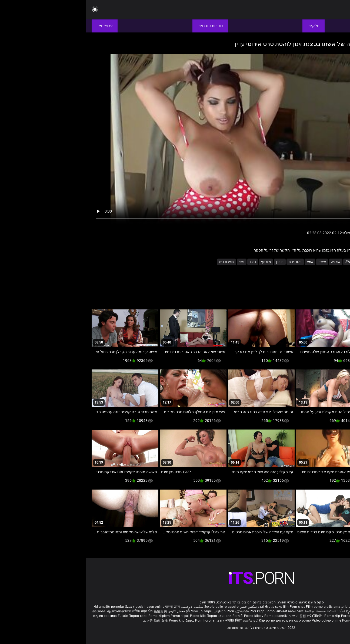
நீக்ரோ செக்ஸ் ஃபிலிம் (235, 611)
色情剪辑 (74, 611)
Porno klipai (94, 616)
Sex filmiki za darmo (289, 616)
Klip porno (181, 620)
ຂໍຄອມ (104, 620)
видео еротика (19, 616)
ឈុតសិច (61, 611)
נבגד (166, 262)
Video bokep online (240, 620)
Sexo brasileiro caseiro (135, 607)
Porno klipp (264, 616)
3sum (295, 262)
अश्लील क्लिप (148, 620)
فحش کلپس (90, 611)
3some (310, 262)
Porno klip (112, 616)
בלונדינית (209, 262)
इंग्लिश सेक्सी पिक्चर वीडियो (295, 611)
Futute (37, 616)
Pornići (152, 616)
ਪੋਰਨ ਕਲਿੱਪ (47, 611)
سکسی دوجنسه (106, 607)
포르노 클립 (212, 616)
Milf (282, 262)
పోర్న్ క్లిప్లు (320, 611)
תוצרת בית (140, 262)
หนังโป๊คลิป (230, 616)
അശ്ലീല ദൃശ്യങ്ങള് (22, 611)
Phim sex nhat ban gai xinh (286, 607)
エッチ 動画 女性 (69, 620)
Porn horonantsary (124, 620)
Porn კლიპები (152, 611)
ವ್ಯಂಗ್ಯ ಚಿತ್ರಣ (269, 611)
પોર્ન (256, 611)
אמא (224, 262)
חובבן (194, 262)
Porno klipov (168, 616)
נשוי (155, 262)
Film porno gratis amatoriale (242, 607)
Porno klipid (266, 620)
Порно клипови (133, 616)
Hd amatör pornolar (23, 607)
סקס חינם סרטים (202, 620)
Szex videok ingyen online (59, 607)
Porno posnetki (190, 616)
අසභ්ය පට (165, 620)
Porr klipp (171, 611)
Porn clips (212, 607)
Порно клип (52, 616)
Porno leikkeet (191, 611)
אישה (236, 262)
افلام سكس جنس (166, 607)
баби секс (210, 611)
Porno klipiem (73, 616)
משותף (180, 262)
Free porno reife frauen (325, 607)
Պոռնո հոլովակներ (123, 611)
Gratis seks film (191, 607)
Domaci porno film (320, 616)
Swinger (266, 262)
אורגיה (249, 262)
